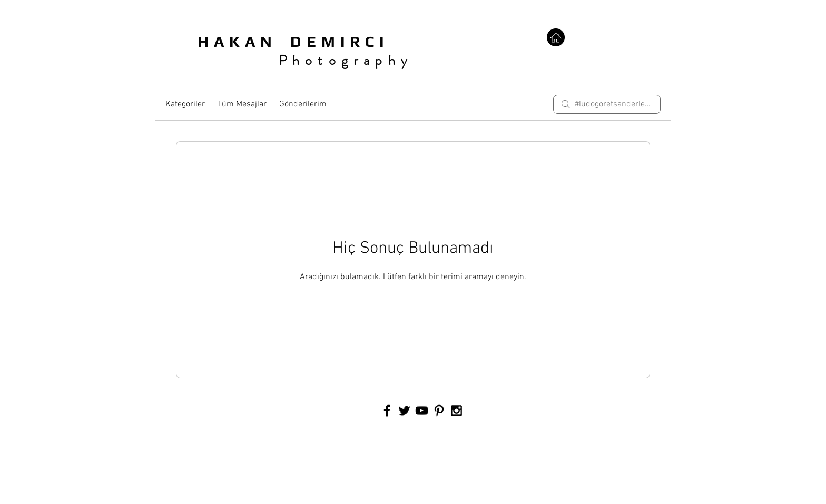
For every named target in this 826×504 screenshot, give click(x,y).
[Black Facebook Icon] (387, 411)
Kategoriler (185, 104)
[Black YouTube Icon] (422, 411)
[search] (607, 104)
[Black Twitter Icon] (404, 411)
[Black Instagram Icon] (456, 411)
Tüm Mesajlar (242, 104)
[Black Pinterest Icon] (439, 411)
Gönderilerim (303, 104)
